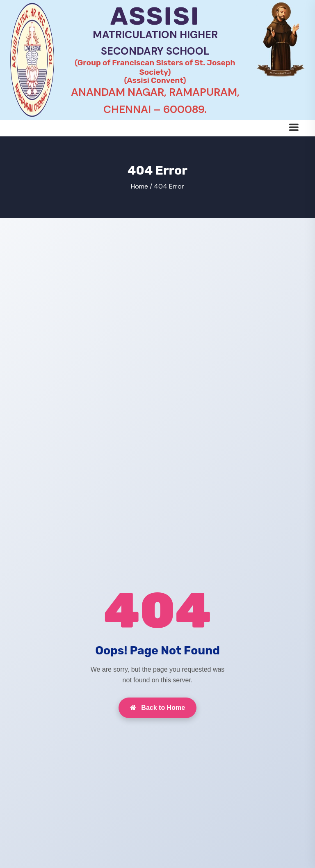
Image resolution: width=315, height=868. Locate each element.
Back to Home (157, 708)
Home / (142, 186)
